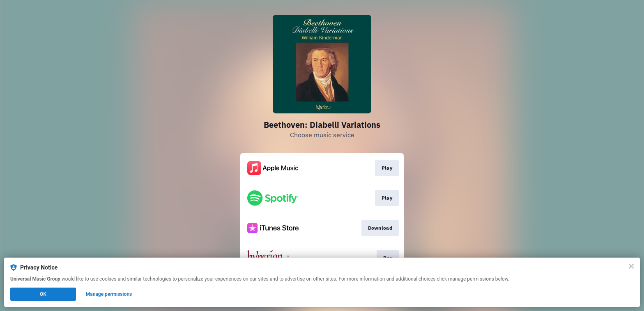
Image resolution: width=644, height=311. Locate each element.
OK (43, 294)
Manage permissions (109, 294)
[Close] (631, 266)
